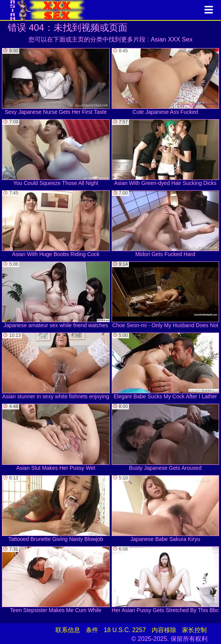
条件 (92, 630)
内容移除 (164, 630)
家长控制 (194, 630)
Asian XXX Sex (172, 39)
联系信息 (68, 630)
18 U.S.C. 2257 (125, 630)
